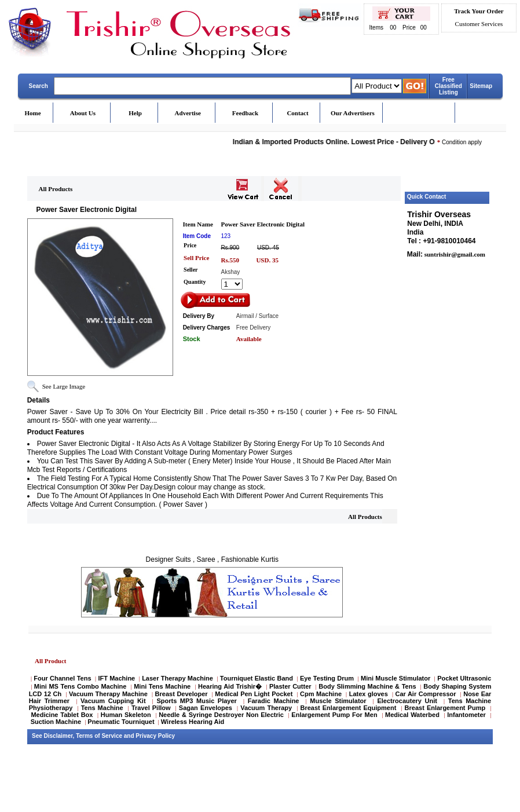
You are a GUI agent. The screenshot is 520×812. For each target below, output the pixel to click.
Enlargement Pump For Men (334, 715)
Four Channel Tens (62, 678)
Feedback (245, 113)
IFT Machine (116, 678)
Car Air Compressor (425, 694)
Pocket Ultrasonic (464, 678)
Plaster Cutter (290, 686)
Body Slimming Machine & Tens (367, 686)
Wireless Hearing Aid (193, 722)
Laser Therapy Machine (177, 678)
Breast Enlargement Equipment (348, 708)
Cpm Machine (321, 694)
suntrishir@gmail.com (454, 254)
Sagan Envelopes (206, 708)
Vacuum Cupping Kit (113, 701)
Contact (297, 113)
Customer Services (479, 24)
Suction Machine (56, 722)
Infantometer (466, 715)
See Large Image (64, 386)
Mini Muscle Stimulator (396, 678)
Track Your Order (479, 11)
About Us (83, 113)
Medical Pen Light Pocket (254, 694)
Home (33, 113)
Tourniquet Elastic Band (257, 678)
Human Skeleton (126, 715)
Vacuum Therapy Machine (108, 694)
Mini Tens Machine (162, 686)
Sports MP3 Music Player (196, 701)
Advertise (188, 113)
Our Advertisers (353, 113)
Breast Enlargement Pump (445, 708)
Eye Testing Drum (327, 678)
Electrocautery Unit (407, 701)
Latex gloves (369, 694)
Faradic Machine (274, 701)
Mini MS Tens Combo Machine (80, 686)
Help (135, 113)
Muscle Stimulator (338, 701)
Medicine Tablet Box (62, 715)
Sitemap (481, 86)
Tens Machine (102, 708)
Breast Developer (182, 694)
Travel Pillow (151, 708)
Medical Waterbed (412, 715)
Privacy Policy (155, 736)
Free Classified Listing (448, 86)
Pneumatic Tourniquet (121, 722)
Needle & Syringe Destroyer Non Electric (221, 715)
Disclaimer (58, 736)
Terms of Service (99, 736)
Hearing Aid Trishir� (230, 686)
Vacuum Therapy (266, 708)
